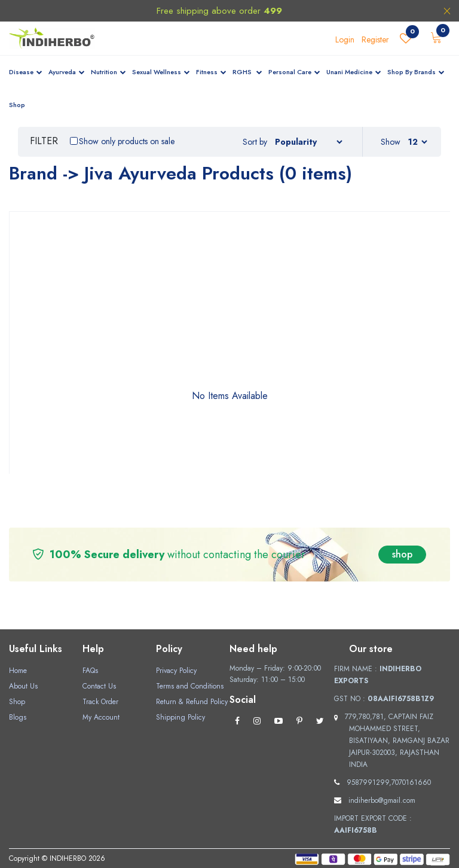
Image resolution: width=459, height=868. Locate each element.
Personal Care (294, 72)
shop (402, 554)
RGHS (247, 72)
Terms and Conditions (190, 686)
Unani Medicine (354, 72)
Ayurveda (67, 72)
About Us (23, 686)
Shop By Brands (416, 72)
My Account (101, 717)
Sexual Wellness (161, 72)
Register (375, 39)
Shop (17, 105)
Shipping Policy (180, 717)
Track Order (100, 702)
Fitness (211, 72)
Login (345, 39)
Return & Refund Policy (192, 702)
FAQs (90, 671)
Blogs (18, 717)
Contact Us (99, 686)
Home (18, 671)
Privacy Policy (176, 671)
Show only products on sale (127, 141)
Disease (26, 72)
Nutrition (108, 72)
